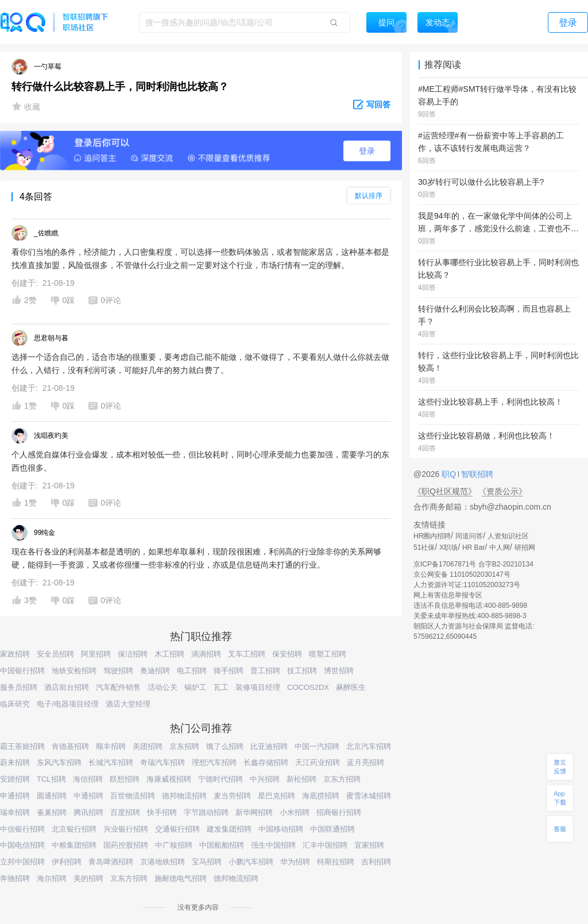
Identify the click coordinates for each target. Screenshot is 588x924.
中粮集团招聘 (74, 845)
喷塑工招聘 (328, 654)
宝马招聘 (207, 862)
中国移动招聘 (281, 829)
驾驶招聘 (118, 671)
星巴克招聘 (276, 796)
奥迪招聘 (155, 671)
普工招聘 (265, 671)
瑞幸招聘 (15, 812)
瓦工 (221, 687)
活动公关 (163, 687)
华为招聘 (295, 862)
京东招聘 (184, 746)
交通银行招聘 (177, 829)
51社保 (424, 548)
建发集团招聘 (229, 829)
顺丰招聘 (111, 746)
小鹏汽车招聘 (251, 862)
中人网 (500, 548)
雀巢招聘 (52, 812)
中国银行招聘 (22, 671)
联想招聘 (125, 779)
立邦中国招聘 (22, 862)
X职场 (448, 548)
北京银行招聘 (74, 829)
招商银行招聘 (339, 812)
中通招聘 (88, 796)
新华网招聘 (254, 812)
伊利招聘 (67, 862)
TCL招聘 (51, 779)
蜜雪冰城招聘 (369, 796)
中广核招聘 (174, 845)
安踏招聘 (15, 779)
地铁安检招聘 (74, 671)
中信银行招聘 (22, 829)
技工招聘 (302, 671)
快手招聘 (162, 812)
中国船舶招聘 (222, 845)
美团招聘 (148, 746)
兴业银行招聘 (126, 829)
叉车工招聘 (247, 654)
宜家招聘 (369, 845)
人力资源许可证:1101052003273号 (467, 585)
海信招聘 (88, 779)
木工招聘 (169, 654)
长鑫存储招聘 (266, 762)
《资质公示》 (502, 491)
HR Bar (473, 548)
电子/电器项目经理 (68, 704)
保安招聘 (287, 654)
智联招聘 (476, 474)
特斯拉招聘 (336, 862)
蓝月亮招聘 (365, 762)
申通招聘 (15, 796)
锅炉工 (196, 687)
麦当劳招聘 (232, 796)
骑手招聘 (229, 671)
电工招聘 (192, 671)
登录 (367, 151)
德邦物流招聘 (184, 796)
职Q (450, 474)
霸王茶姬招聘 (22, 746)
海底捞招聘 (321, 796)
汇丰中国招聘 (325, 845)
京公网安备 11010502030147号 (462, 574)
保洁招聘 (133, 654)
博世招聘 (339, 671)
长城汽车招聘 (111, 762)
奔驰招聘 (15, 878)
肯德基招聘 (70, 746)
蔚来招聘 (15, 762)
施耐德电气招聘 (181, 878)
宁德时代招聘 (220, 779)
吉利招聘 (376, 862)
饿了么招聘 (225, 746)
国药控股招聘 (126, 845)
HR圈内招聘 (432, 536)
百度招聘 (125, 812)
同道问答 (469, 536)
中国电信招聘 (22, 845)
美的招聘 (88, 878)
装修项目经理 (258, 687)
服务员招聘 (19, 687)
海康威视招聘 (169, 779)
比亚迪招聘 (269, 746)
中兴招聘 (265, 779)
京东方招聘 (342, 779)
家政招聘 (15, 654)
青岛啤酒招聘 (111, 862)
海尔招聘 (52, 878)
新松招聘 (301, 779)
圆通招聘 (52, 796)
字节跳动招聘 (206, 812)
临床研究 (15, 704)
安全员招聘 (55, 654)
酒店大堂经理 (128, 704)
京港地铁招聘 (163, 862)
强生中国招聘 (273, 845)
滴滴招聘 (206, 654)
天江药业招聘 (318, 762)
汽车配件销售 (118, 687)
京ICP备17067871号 (445, 564)
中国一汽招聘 (317, 746)
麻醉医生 (351, 687)
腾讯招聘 (88, 812)
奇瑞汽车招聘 (163, 762)
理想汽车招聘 (214, 762)
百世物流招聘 (133, 796)
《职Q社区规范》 (445, 491)
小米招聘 (295, 812)
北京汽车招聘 (369, 746)
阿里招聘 (96, 654)
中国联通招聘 (332, 829)
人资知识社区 (508, 536)
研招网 (525, 548)
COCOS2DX (308, 687)
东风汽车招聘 (59, 762)
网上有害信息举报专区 (448, 595)
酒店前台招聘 (67, 687)
